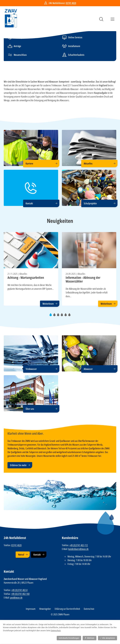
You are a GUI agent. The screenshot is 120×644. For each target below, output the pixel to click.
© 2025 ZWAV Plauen (60, 614)
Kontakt (37, 555)
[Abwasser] (89, 353)
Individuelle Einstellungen (69, 638)
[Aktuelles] (89, 148)
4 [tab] (63, 316)
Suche (101, 19)
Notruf (21, 555)
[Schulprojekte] (89, 188)
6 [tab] (70, 316)
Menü (112, 19)
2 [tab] (55, 316)
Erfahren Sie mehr (18, 465)
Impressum (31, 609)
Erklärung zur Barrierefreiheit (67, 609)
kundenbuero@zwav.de (78, 549)
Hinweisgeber (45, 609)
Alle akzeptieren (107, 638)
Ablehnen (90, 638)
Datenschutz (89, 609)
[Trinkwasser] (31, 353)
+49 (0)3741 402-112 (79, 545)
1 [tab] (51, 316)
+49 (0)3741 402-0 (19, 590)
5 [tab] (66, 316)
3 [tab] (59, 316)
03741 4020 (71, 3)
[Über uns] (31, 393)
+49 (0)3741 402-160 (20, 594)
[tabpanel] (31, 269)
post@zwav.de (16, 598)
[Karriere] (31, 148)
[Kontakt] (31, 188)
